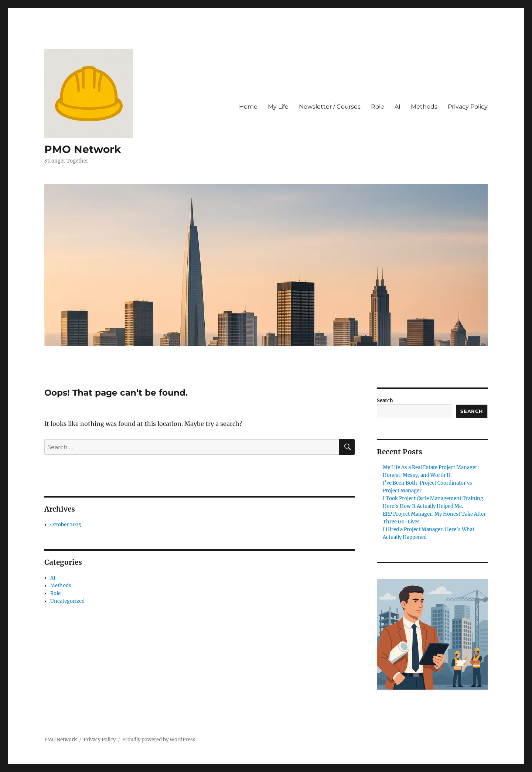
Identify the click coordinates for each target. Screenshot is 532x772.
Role (378, 107)
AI (398, 107)
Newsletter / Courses (330, 107)
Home (248, 107)
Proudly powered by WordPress (159, 740)
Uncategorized (67, 601)
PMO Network (83, 149)
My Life (278, 107)
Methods (424, 107)
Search (385, 401)
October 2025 (66, 525)
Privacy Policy (468, 107)
